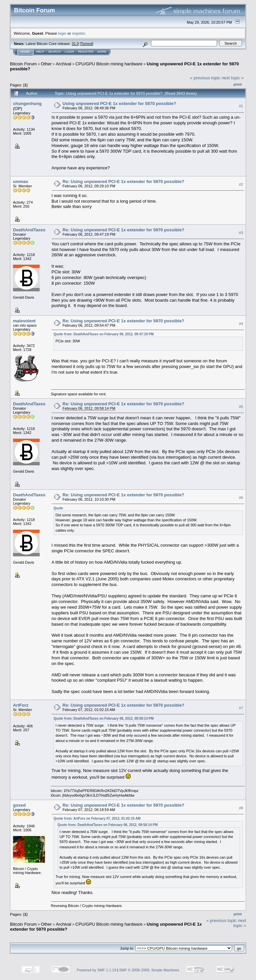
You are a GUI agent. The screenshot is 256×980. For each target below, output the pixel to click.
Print (238, 84)
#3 (241, 233)
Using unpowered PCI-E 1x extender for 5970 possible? (119, 103)
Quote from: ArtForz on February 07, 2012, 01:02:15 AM (97, 818)
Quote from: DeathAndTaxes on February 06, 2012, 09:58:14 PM (104, 718)
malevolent (24, 321)
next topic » (233, 78)
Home (25, 52)
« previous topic (205, 78)
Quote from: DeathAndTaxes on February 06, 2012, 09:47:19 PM (104, 334)
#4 (241, 324)
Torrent (87, 44)
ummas (21, 181)
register (78, 33)
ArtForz (21, 705)
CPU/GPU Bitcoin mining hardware (109, 64)
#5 (241, 407)
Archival (63, 64)
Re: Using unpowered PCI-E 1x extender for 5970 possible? (124, 181)
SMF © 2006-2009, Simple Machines (149, 970)
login (62, 33)
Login (69, 52)
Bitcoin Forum (23, 64)
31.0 (75, 44)
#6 (241, 498)
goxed (19, 805)
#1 (241, 106)
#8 (241, 808)
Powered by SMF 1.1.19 (97, 970)
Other (46, 64)
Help (40, 52)
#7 (241, 708)
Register (86, 52)
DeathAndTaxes (29, 230)
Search (55, 52)
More (102, 52)
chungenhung (27, 103)
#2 (241, 184)
